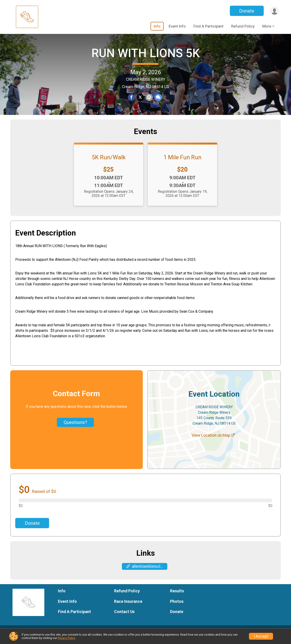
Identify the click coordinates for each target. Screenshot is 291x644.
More (267, 26)
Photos (177, 607)
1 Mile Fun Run (182, 163)
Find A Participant (208, 26)
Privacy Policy (66, 638)
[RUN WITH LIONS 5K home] (27, 17)
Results (177, 596)
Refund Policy (243, 26)
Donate (246, 11)
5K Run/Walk (109, 163)
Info (157, 26)
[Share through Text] (158, 100)
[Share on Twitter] (140, 100)
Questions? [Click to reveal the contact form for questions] (75, 428)
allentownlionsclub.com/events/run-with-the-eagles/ (147, 572)
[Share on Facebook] (132, 100)
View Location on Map (213, 441)
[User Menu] (274, 11)
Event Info (177, 26)
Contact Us (124, 617)
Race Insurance (128, 607)
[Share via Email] (149, 100)
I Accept (261, 636)
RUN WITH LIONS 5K (145, 56)
